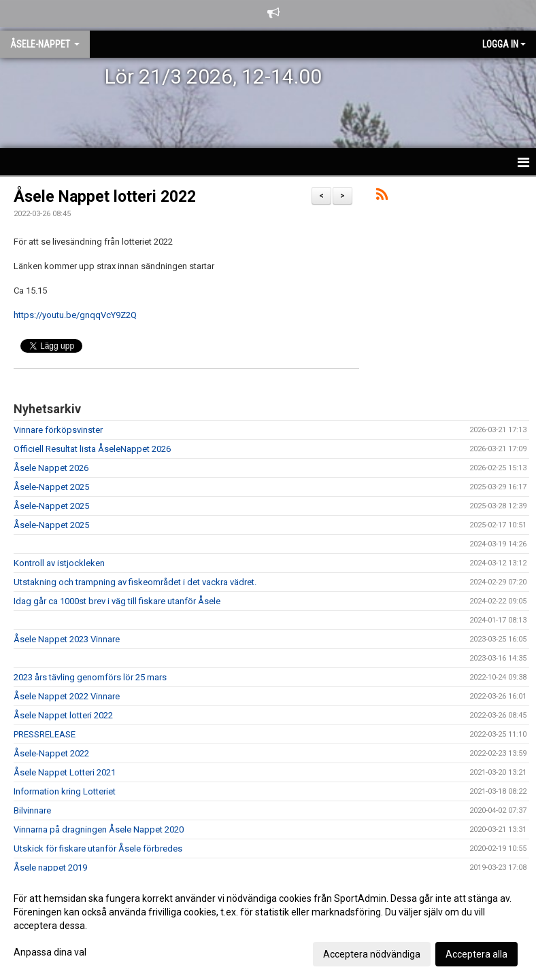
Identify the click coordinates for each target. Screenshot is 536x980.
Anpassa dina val (50, 952)
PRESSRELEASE (45, 734)
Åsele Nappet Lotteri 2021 (65, 772)
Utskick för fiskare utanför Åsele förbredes (98, 848)
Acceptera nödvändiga (372, 954)
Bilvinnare (32, 810)
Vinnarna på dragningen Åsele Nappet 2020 (99, 829)
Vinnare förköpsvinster (58, 430)
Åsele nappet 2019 (50, 868)
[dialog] (268, 926)
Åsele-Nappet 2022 (51, 753)
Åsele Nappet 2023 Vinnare (67, 639)
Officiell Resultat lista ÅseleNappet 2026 (92, 449)
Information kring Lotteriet (65, 791)
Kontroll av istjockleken (59, 563)
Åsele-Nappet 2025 (51, 487)
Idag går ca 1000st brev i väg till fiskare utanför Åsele (117, 601)
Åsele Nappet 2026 (51, 468)
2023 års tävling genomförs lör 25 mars (90, 677)
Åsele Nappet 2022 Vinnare (67, 696)
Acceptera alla (476, 954)
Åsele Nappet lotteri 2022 (105, 197)
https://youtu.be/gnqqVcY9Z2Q (75, 315)
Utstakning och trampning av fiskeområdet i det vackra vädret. (135, 582)
